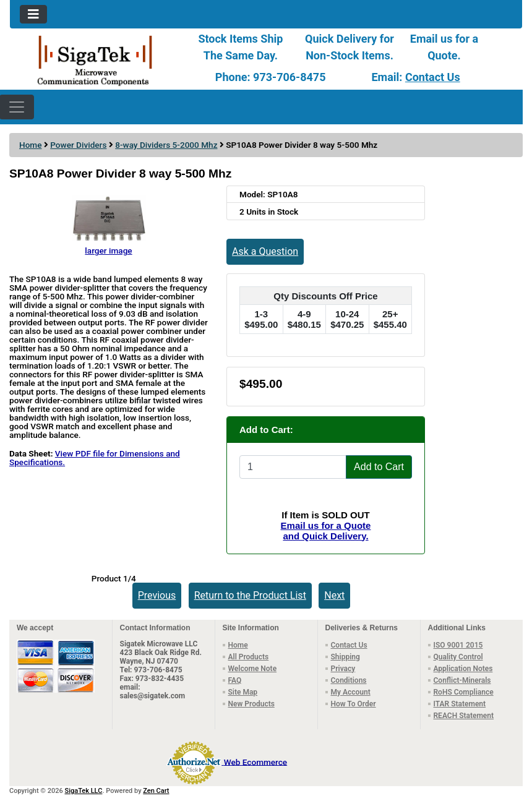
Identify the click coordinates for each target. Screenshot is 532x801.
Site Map (243, 692)
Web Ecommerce (255, 761)
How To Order (354, 704)
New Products (251, 704)
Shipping (345, 657)
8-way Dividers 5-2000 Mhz (166, 145)
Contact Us (433, 77)
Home (30, 145)
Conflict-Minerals (462, 680)
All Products (249, 657)
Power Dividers (78, 145)
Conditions (349, 680)
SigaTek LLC (84, 791)
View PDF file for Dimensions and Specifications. (95, 458)
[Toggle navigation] (33, 14)
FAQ (235, 680)
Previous (157, 595)
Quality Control (458, 657)
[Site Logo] (95, 59)
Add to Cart (379, 467)
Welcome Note (253, 669)
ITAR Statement (460, 704)
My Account (351, 692)
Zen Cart (156, 791)
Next (334, 595)
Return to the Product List (250, 595)
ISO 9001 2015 (458, 645)
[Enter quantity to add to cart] (293, 467)
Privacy (343, 669)
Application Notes (463, 669)
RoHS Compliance (464, 692)
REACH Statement (464, 716)
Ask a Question (265, 251)
